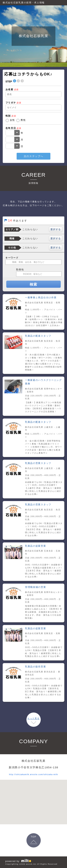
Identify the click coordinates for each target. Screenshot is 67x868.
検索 (33, 284)
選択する (56, 229)
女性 (12, 120)
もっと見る (33, 718)
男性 (23, 120)
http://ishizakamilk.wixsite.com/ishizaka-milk (33, 774)
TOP (34, 837)
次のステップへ (34, 156)
